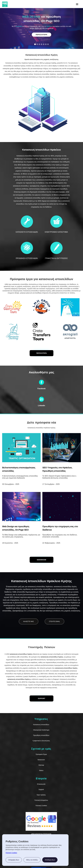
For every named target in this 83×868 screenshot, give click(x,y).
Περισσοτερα (41, 35)
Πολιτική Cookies (41, 806)
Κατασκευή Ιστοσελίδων (41, 725)
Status (41, 770)
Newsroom (41, 760)
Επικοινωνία (41, 784)
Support (41, 789)
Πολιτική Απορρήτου (41, 800)
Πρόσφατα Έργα (41, 754)
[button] (77, 4)
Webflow (49, 26)
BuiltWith (19, 26)
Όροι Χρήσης (41, 795)
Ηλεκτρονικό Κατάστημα (41, 730)
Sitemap (41, 765)
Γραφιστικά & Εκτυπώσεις (41, 741)
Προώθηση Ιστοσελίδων (41, 735)
